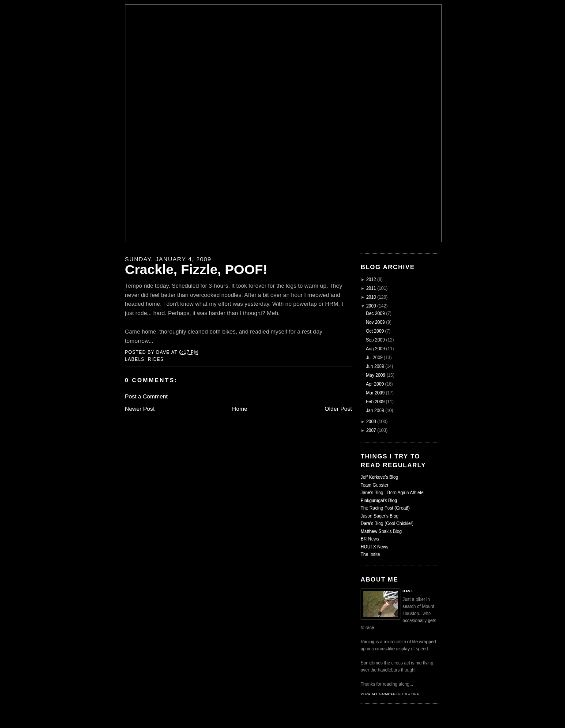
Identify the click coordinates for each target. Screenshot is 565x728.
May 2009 (376, 375)
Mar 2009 (375, 393)
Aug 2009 (375, 349)
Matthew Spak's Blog (381, 531)
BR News (370, 539)
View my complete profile (390, 694)
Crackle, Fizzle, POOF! (196, 269)
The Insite (370, 554)
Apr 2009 (375, 384)
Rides (156, 359)
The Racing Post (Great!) (385, 508)
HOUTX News (375, 547)
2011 (371, 288)
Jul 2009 (374, 358)
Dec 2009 (375, 313)
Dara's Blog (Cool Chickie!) (387, 523)
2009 (371, 306)
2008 (371, 422)
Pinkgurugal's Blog (379, 501)
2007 (371, 430)
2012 (371, 280)
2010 (371, 297)
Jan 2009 (375, 411)
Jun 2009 (375, 366)
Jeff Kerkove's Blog (379, 477)
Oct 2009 (375, 331)
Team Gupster (375, 485)
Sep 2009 (375, 340)
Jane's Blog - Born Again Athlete (392, 493)
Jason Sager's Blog (380, 516)
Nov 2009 (375, 322)
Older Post (338, 409)
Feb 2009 (375, 402)
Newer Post (140, 409)
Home (240, 409)
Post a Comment (146, 396)
